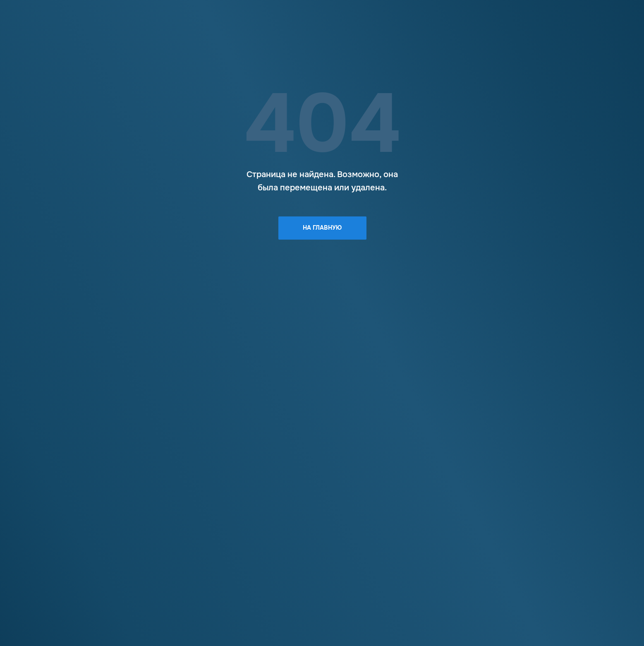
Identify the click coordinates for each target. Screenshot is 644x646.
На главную (322, 228)
